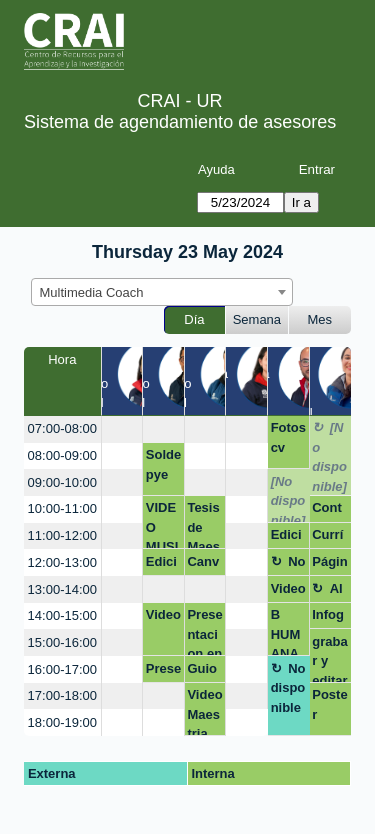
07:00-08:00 (62, 428)
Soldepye (163, 464)
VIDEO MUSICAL (162, 524)
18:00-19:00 (62, 722)
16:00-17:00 (62, 669)
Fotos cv (288, 437)
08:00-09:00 (62, 455)
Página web (330, 565)
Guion (202, 672)
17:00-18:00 (62, 695)
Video (163, 614)
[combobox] (162, 292)
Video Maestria (204, 711)
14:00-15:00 (62, 615)
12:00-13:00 (62, 562)
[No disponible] (329, 457)
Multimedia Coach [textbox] (92, 292)
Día (194, 319)
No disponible (288, 565)
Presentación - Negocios (163, 672)
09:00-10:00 (62, 482)
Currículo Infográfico (328, 538)
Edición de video (163, 565)
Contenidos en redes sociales (329, 511)
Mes (320, 319)
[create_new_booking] (122, 429)
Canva (203, 565)
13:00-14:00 (62, 589)
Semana (257, 319)
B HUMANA (286, 631)
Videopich (288, 592)
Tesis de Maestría (203, 524)
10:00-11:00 (62, 508)
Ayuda (216, 169)
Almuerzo (328, 592)
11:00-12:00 (62, 535)
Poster (329, 704)
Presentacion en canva (204, 631)
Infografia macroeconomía (328, 618)
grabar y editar (329, 658)
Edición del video (288, 538)
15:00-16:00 (62, 642)
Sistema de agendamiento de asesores (180, 122)
